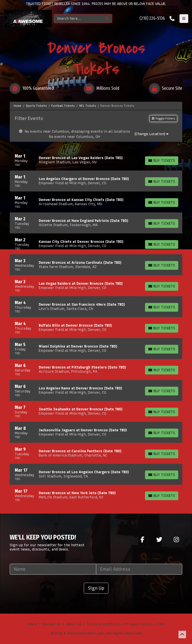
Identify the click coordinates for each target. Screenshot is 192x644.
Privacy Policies (139, 624)
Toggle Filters (163, 118)
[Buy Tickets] (162, 161)
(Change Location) (151, 134)
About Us (74, 624)
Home (33, 624)
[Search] (78, 19)
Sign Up (96, 588)
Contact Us (52, 624)
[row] (96, 160)
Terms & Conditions (104, 624)
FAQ (161, 624)
